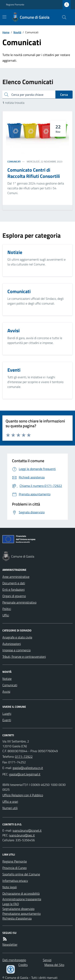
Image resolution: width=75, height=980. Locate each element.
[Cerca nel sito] (63, 17)
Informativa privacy (15, 881)
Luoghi (7, 714)
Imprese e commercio (16, 650)
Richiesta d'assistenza (17, 918)
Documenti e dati (14, 583)
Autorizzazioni (12, 644)
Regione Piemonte (15, 5)
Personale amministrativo (19, 602)
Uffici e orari (10, 802)
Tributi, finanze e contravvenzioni (24, 657)
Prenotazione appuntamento (21, 914)
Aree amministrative (16, 577)
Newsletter (10, 944)
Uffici (6, 615)
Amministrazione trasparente (22, 899)
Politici (7, 609)
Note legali (10, 887)
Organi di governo (14, 596)
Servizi (47, 960)
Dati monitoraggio (14, 960)
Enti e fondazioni (13, 589)
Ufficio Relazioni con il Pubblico (23, 795)
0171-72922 (24, 757)
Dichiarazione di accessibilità (21, 893)
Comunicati (14, 162)
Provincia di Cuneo (14, 868)
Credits (23, 965)
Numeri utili (10, 808)
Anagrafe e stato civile (17, 637)
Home (6, 32)
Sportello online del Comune (21, 874)
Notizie (7, 679)
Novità (17, 32)
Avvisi (6, 691)
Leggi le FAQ (11, 904)
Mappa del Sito (54, 965)
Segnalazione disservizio (18, 909)
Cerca (64, 95)
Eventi (7, 720)
